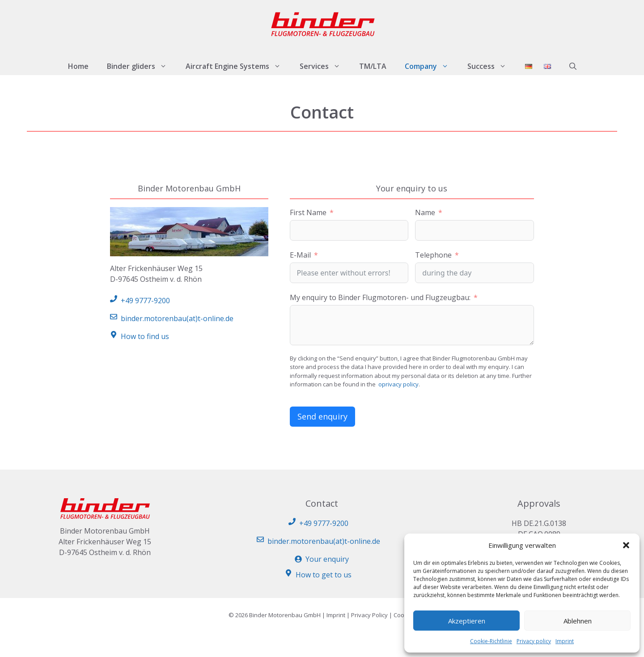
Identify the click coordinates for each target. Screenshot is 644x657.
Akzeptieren (467, 621)
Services (325, 66)
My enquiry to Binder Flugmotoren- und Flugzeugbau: (380, 297)
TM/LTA (373, 66)
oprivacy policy (398, 384)
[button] (626, 545)
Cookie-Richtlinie (491, 641)
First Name (308, 212)
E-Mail (300, 255)
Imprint (565, 641)
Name (425, 212)
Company (431, 66)
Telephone (433, 255)
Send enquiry (322, 416)
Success (491, 66)
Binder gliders (142, 66)
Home (78, 66)
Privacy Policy (369, 615)
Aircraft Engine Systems (238, 66)
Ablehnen (578, 621)
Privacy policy (534, 641)
